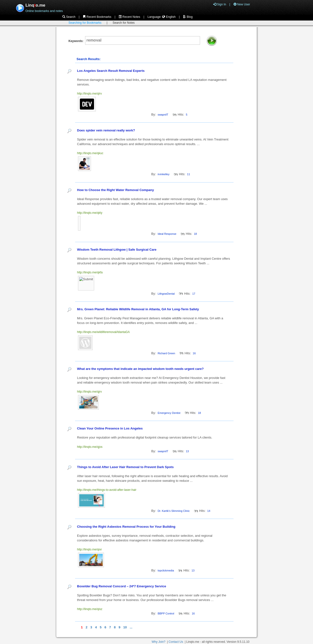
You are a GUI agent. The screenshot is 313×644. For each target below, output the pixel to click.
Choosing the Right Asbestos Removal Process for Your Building (126, 527)
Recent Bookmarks (97, 17)
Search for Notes (124, 23)
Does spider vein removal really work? (106, 130)
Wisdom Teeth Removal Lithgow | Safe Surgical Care (117, 250)
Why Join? (158, 642)
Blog (188, 17)
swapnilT (163, 115)
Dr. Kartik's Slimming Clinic (174, 511)
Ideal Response (167, 234)
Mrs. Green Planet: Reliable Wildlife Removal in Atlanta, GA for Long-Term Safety (138, 309)
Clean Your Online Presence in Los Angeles (110, 428)
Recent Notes (129, 17)
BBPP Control (166, 613)
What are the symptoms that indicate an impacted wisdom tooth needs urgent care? (140, 369)
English (169, 17)
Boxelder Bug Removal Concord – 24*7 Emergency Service (122, 586)
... (131, 627)
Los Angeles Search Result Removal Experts (111, 71)
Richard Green (167, 353)
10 (125, 627)
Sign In (220, 4)
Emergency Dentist (169, 413)
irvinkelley (164, 174)
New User (242, 4)
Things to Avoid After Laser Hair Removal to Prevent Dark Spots (125, 467)
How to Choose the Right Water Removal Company (115, 190)
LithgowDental (166, 294)
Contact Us (176, 642)
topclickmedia (166, 570)
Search (69, 17)
